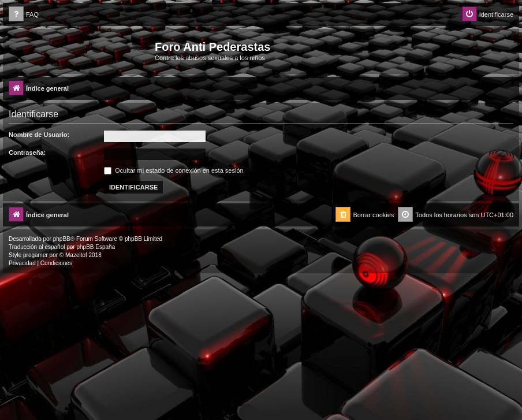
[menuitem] (24, 15)
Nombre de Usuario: (39, 135)
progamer (36, 255)
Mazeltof (76, 255)
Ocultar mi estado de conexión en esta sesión (174, 170)
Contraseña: (27, 153)
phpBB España (96, 247)
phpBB (62, 239)
